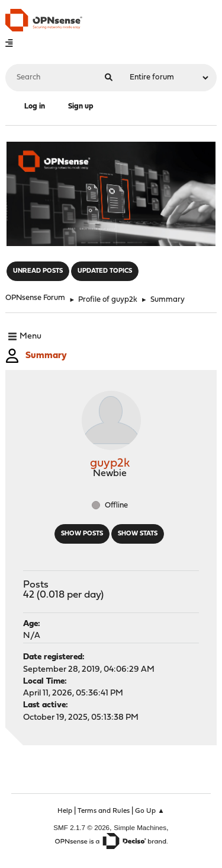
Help (65, 811)
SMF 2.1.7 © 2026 (81, 827)
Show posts (82, 534)
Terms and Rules (104, 811)
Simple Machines (140, 827)
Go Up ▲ (150, 811)
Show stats (138, 534)
